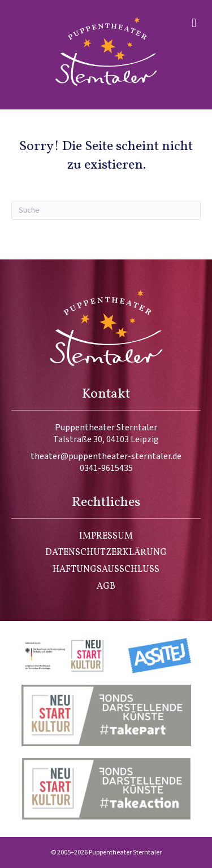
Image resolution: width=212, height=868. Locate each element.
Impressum (106, 536)
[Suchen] (106, 210)
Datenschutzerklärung (106, 553)
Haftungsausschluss (106, 570)
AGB (106, 587)
